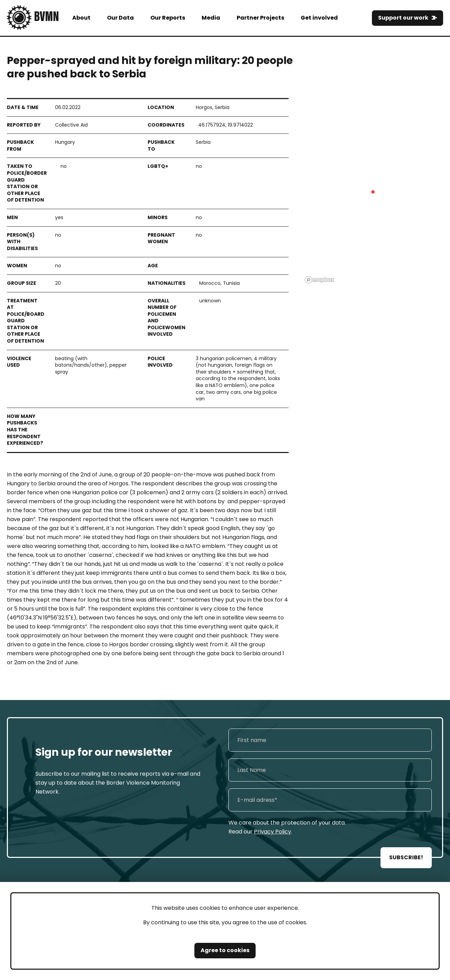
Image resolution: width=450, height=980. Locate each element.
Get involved (319, 18)
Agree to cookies (225, 950)
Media (211, 18)
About (81, 18)
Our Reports (168, 18)
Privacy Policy (272, 832)
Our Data (120, 18)
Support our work (403, 18)
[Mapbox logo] (320, 280)
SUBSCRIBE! (406, 857)
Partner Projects (260, 18)
